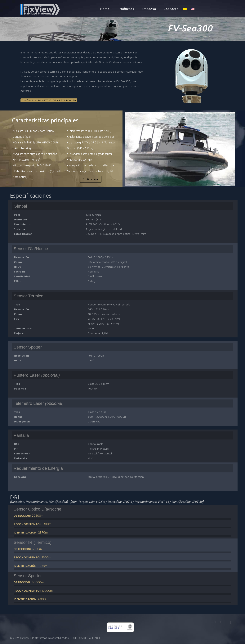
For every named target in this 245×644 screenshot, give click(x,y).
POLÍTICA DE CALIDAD (85, 638)
